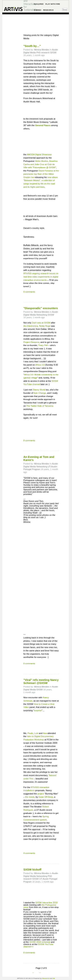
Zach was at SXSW (41, 323)
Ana (45, 733)
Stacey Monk (39, 390)
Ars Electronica (31, 326)
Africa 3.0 (40, 365)
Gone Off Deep (46, 797)
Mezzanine (46, 978)
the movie (30, 797)
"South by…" (32, 46)
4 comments (29, 853)
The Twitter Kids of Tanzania (40, 406)
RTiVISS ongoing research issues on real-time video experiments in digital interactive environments (41, 277)
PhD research (43, 53)
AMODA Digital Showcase (39, 154)
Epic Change (40, 393)
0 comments (29, 292)
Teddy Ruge (45, 326)
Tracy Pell (43, 345)
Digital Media (30, 53)
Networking (42, 315)
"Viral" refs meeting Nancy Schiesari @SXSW (41, 681)
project (41, 794)
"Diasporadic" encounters (41, 308)
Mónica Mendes (42, 50)
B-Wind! (38, 10)
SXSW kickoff (32, 870)
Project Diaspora (31, 342)
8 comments (29, 440)
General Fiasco (43, 125)
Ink (54, 978)
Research (48, 10)
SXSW (53, 53)
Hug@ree (39, 4)
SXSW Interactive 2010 (46, 903)
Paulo (30, 733)
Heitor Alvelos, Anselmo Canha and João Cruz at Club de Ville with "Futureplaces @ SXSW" (41, 164)
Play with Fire (53, 4)
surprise (38, 710)
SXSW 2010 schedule (40, 942)
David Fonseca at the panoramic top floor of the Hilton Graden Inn (41, 174)
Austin (55, 50)
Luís (36, 733)
